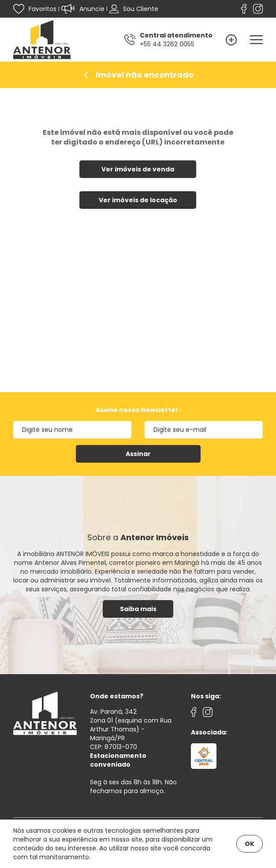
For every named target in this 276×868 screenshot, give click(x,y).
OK (250, 844)
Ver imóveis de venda (138, 169)
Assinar (138, 454)
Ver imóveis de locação (138, 200)
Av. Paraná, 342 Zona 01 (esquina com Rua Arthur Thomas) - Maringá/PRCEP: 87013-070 (131, 738)
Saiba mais (138, 609)
